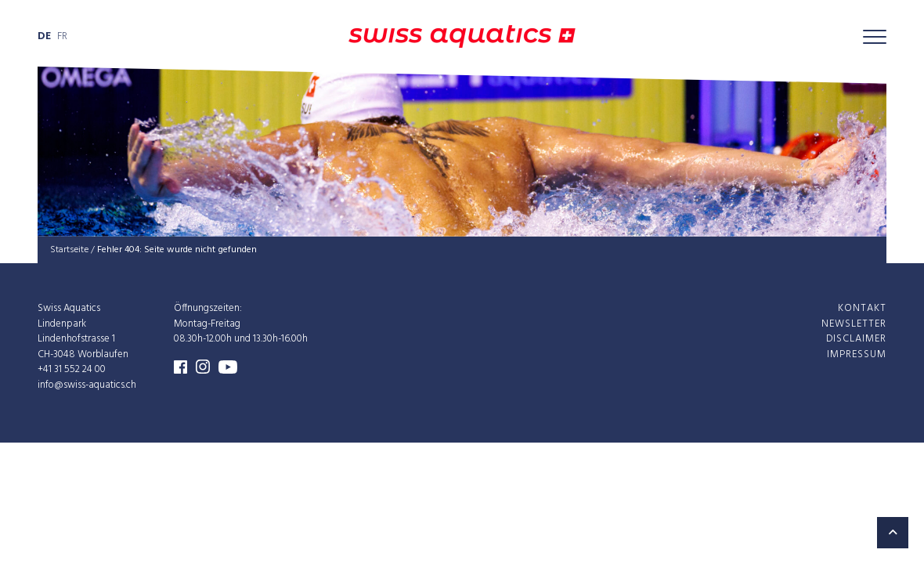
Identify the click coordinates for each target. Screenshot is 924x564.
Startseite (69, 250)
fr (62, 36)
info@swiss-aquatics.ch (87, 384)
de (44, 36)
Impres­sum (857, 354)
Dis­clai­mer (856, 339)
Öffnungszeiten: (208, 308)
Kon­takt (862, 308)
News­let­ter (854, 323)
